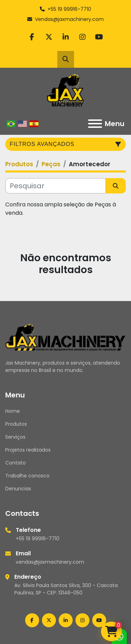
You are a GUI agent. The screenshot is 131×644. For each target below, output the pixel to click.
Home (13, 411)
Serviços (15, 437)
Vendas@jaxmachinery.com (69, 19)
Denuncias (18, 489)
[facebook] (32, 37)
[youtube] (99, 37)
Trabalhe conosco (27, 476)
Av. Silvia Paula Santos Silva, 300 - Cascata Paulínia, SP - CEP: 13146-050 (66, 589)
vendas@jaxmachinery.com (50, 562)
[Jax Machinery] (65, 337)
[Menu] (95, 124)
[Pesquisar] (56, 186)
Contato (16, 463)
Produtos (16, 424)
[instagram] (82, 37)
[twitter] (49, 37)
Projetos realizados (28, 450)
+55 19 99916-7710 (69, 9)
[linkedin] (66, 37)
